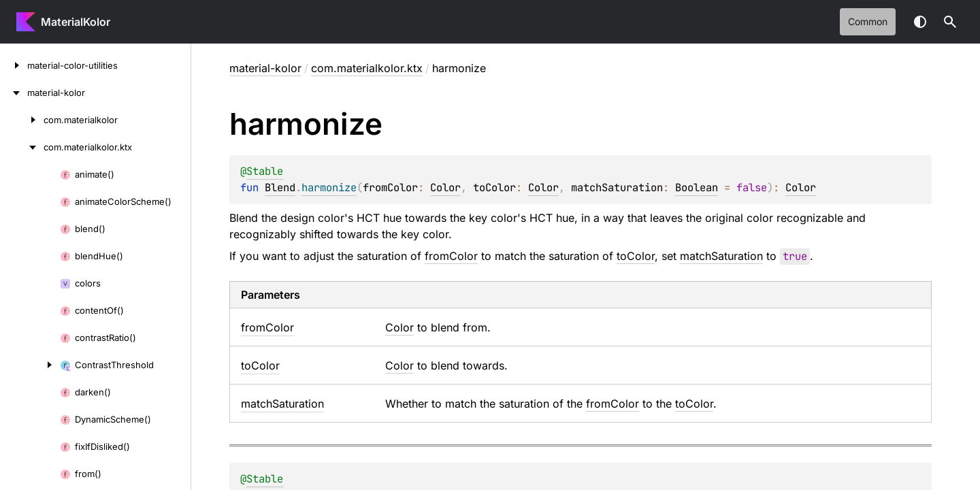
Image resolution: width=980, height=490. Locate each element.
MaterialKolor (76, 22)
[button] (950, 22)
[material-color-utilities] (14, 65)
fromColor (451, 256)
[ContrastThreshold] (30, 365)
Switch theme (920, 22)
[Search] (950, 22)
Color (445, 187)
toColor (636, 256)
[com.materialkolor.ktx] (22, 147)
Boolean (697, 187)
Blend (280, 187)
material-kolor (265, 68)
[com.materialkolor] (22, 120)
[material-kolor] (14, 93)
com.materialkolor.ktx (367, 68)
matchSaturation (721, 256)
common (868, 21)
